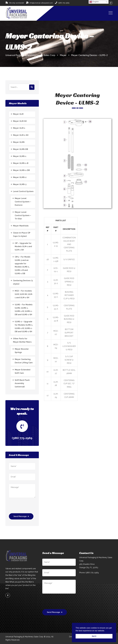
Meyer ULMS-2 (20, 177)
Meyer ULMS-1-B (21, 163)
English (94, 2)
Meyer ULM (18, 114)
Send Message (21, 516)
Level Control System (23, 191)
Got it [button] (94, 636)
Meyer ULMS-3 (20, 184)
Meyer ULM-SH (20, 121)
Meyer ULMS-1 (20, 156)
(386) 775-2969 (64, 3)
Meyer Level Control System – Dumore (23, 202)
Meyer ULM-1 (19, 128)
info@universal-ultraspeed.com (41, 3)
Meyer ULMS (19, 142)
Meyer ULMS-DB (21, 149)
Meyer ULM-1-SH (21, 135)
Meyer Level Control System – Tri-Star (23, 215)
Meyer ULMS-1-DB (21, 170)
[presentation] (26, 507)
